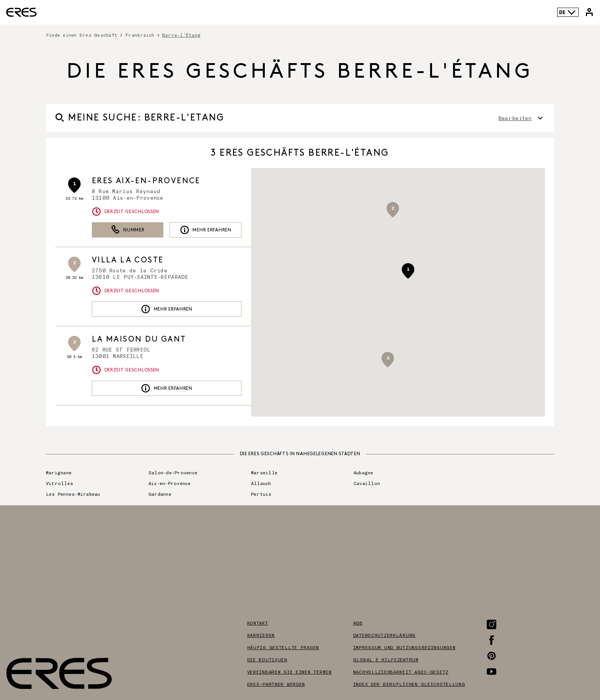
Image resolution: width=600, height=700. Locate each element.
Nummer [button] (128, 230)
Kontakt (258, 623)
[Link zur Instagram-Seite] (492, 624)
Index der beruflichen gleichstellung (409, 684)
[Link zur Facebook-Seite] (492, 640)
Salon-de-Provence (173, 472)
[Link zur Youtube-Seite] (492, 672)
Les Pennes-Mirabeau (73, 494)
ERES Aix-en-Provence (146, 181)
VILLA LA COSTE (128, 260)
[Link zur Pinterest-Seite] (492, 656)
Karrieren (261, 635)
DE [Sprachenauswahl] (568, 12)
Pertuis (261, 494)
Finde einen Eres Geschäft (82, 35)
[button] (408, 271)
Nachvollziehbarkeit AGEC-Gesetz (401, 672)
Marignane (59, 472)
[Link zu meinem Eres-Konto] (589, 12)
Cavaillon (367, 483)
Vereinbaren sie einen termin (289, 672)
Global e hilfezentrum (386, 659)
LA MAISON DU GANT (139, 339)
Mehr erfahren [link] (206, 230)
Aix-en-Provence (170, 483)
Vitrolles (60, 483)
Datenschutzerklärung (384, 635)
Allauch (261, 483)
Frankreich (140, 35)
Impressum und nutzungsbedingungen (404, 647)
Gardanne (160, 494)
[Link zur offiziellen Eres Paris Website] (21, 12)
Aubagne (364, 472)
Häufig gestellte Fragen (283, 647)
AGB (358, 623)
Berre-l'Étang (181, 35)
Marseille (264, 472)
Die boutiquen (267, 659)
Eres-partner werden (276, 684)
